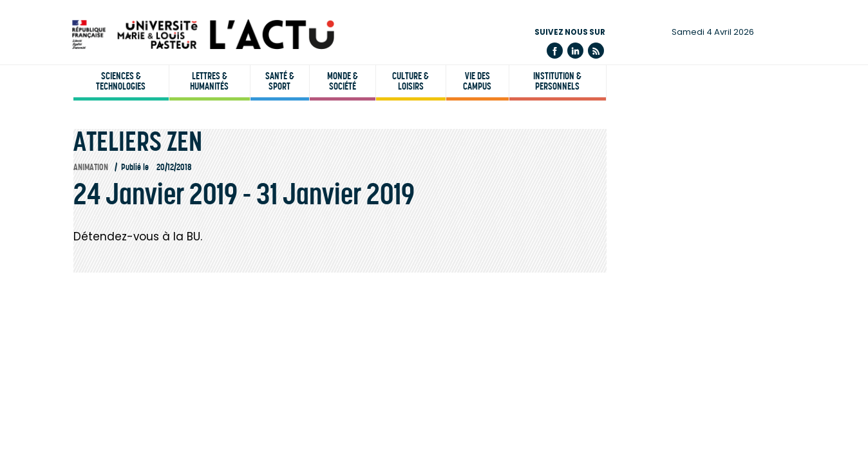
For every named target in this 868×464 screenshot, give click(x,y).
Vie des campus (477, 81)
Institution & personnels (557, 81)
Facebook (555, 51)
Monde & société (343, 81)
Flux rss (596, 51)
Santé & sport (280, 81)
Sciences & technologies (121, 81)
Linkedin (575, 51)
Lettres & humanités (209, 81)
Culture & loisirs (410, 81)
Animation (91, 167)
